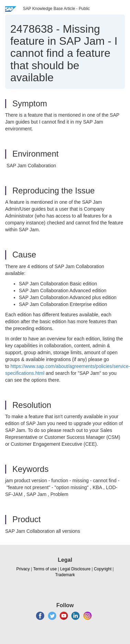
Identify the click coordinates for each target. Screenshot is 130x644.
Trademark (65, 575)
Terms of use (45, 569)
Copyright (103, 569)
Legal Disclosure (75, 569)
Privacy (23, 569)
